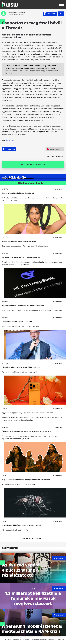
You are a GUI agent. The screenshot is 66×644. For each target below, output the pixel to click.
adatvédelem (53, 639)
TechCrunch (11, 140)
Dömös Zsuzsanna (19, 12)
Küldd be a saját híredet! (33, 183)
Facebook (50, 14)
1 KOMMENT (58, 427)
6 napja (5, 427)
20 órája (5, 189)
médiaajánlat (17, 639)
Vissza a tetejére (55, 157)
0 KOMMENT (58, 189)
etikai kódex (26, 639)
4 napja (5, 317)
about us (61, 639)
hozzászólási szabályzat (39, 639)
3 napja (5, 253)
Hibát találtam (54, 149)
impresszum (8, 639)
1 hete (4, 475)
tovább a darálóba (32, 539)
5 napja (5, 409)
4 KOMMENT (58, 363)
